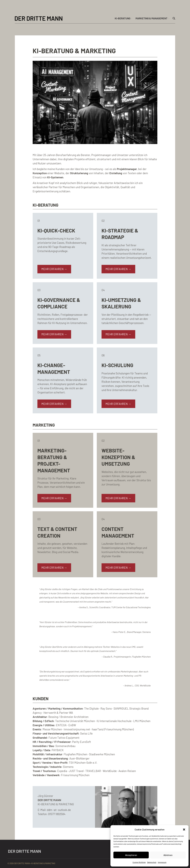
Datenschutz (152, 862)
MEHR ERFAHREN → (54, 269)
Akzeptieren (131, 855)
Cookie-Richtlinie (139, 862)
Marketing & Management (151, 18)
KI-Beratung (123, 18)
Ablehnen (168, 855)
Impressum (162, 862)
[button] (184, 830)
